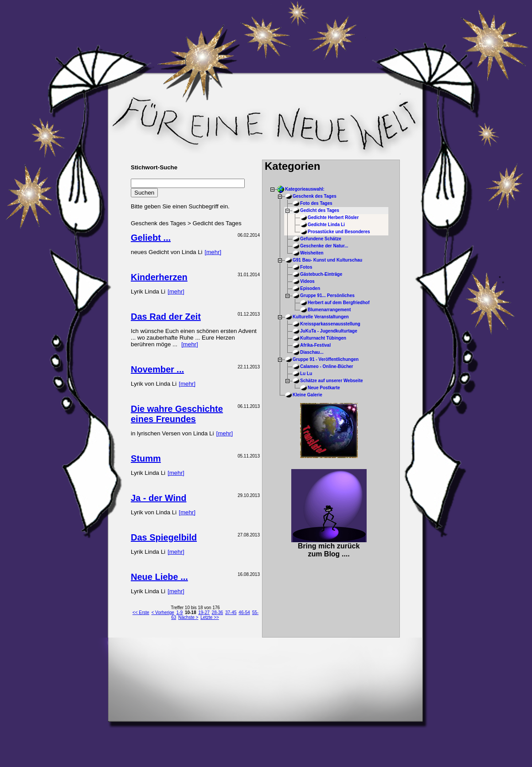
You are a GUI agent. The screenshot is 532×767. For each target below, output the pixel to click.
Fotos (306, 267)
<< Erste (141, 612)
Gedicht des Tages (320, 210)
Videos (307, 281)
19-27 (204, 612)
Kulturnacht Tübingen (323, 338)
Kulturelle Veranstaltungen (321, 317)
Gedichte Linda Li (326, 225)
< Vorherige (162, 612)
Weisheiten (312, 253)
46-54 (244, 612)
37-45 (231, 612)
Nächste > (188, 617)
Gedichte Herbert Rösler (333, 217)
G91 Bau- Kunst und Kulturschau (327, 260)
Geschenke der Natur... (324, 246)
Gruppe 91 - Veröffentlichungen (326, 359)
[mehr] (213, 252)
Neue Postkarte (324, 388)
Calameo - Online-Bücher (327, 366)
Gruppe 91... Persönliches (327, 295)
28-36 (218, 612)
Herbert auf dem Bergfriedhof (338, 303)
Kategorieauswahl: (305, 189)
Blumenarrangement (329, 310)
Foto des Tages (316, 203)
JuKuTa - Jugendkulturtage (329, 331)
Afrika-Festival (315, 345)
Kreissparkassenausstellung (330, 324)
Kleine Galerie (307, 395)
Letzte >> (210, 617)
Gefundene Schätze (321, 239)
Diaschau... (312, 352)
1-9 (180, 612)
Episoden (310, 288)
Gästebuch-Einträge (321, 274)
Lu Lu (306, 374)
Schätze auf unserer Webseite (332, 381)
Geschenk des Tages (315, 196)
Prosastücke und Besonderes (339, 232)
